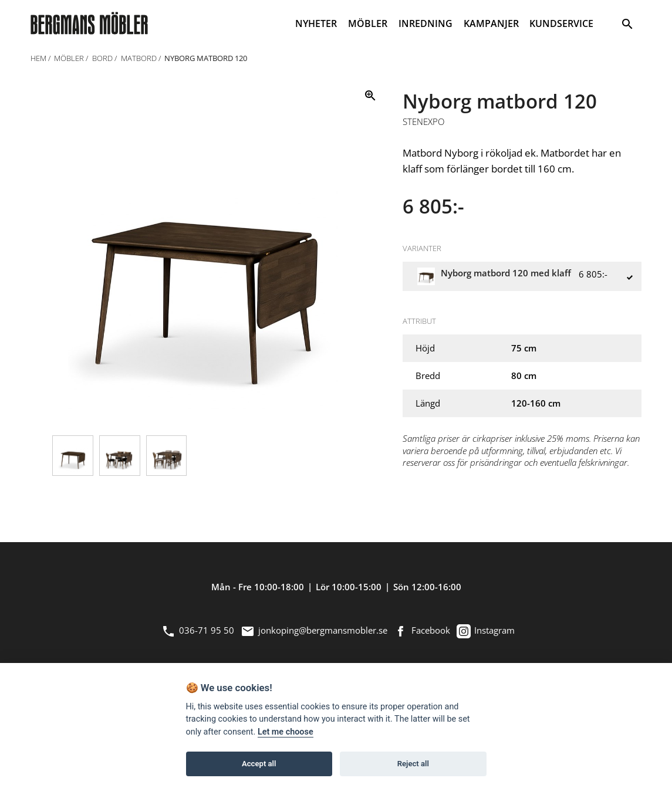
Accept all (259, 764)
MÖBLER (368, 23)
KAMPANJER (491, 23)
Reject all (413, 764)
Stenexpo (423, 122)
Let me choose (286, 732)
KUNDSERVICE (561, 23)
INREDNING (426, 23)
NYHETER (316, 23)
